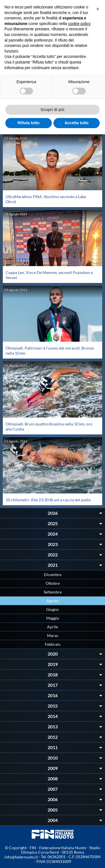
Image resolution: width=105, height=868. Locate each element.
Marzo (53, 635)
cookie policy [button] (79, 24)
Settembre (53, 592)
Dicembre (53, 574)
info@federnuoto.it (21, 857)
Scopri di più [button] (53, 110)
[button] (98, 9)
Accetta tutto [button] (76, 123)
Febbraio (53, 644)
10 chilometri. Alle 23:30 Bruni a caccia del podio (48, 500)
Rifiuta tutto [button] (28, 123)
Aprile (53, 627)
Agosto (53, 601)
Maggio (53, 618)
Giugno (53, 609)
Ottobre (53, 583)
